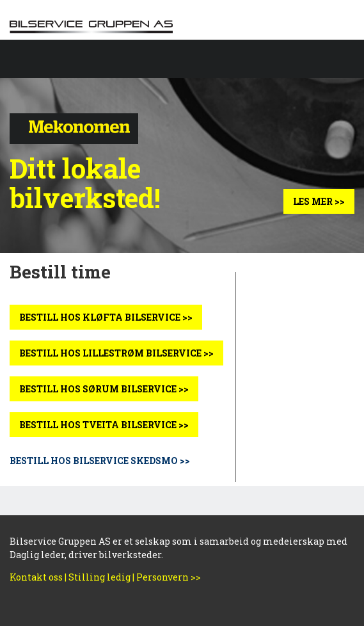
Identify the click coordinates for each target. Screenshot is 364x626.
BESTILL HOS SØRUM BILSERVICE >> (104, 389)
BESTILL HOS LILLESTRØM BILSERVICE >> (116, 353)
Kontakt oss (36, 577)
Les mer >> (319, 201)
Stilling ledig (99, 577)
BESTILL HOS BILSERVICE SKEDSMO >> (100, 461)
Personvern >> (169, 577)
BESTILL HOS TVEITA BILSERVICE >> (104, 425)
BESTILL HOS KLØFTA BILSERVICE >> (106, 317)
